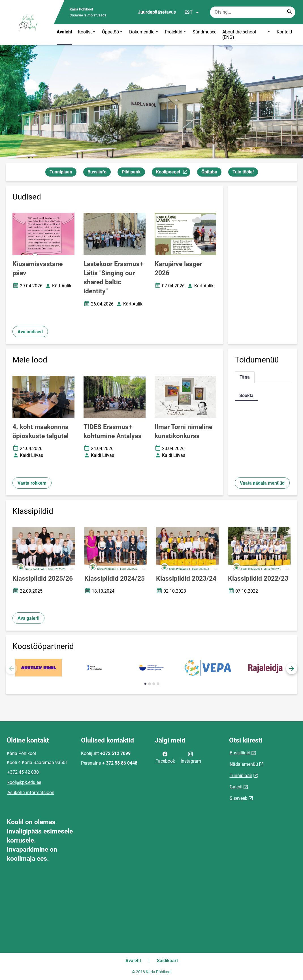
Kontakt (284, 32)
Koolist (87, 35)
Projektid (176, 35)
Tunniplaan (61, 172)
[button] (292, 669)
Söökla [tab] (246, 395)
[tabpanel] (263, 395)
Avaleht (64, 32)
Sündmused (205, 32)
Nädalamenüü (244, 764)
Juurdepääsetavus (157, 12)
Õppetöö (113, 35)
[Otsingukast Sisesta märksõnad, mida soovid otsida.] (253, 12)
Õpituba (209, 172)
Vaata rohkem (32, 483)
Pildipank (131, 172)
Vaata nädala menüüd (262, 483)
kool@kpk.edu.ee (24, 782)
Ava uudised (30, 332)
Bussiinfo (97, 172)
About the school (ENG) (247, 35)
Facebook (165, 757)
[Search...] (289, 12)
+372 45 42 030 (23, 772)
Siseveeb (239, 798)
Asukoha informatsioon (31, 793)
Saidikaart (167, 961)
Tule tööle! (243, 172)
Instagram (191, 757)
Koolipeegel (173, 173)
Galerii (236, 787)
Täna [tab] (245, 377)
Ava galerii (28, 618)
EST (192, 12)
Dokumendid (144, 35)
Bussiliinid (240, 753)
